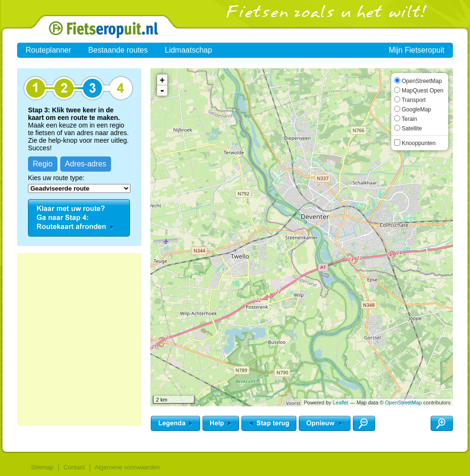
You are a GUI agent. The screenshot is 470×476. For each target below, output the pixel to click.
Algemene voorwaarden (127, 467)
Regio (43, 164)
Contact (74, 467)
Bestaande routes (118, 50)
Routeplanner (48, 50)
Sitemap (42, 467)
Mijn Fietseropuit (417, 50)
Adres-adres (86, 164)
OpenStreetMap (404, 403)
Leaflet (341, 403)
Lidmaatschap (189, 50)
